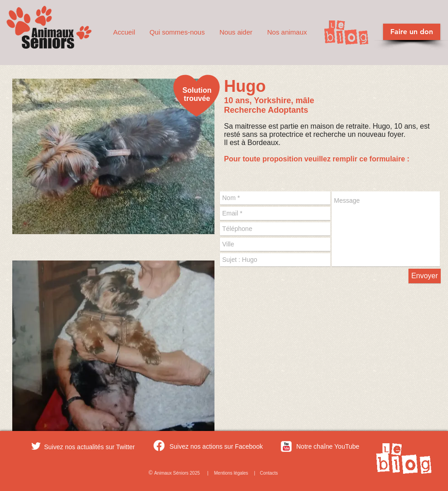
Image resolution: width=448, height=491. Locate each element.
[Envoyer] (425, 276)
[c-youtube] (286, 446)
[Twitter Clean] (36, 446)
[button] (178, 32)
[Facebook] (159, 446)
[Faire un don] (412, 32)
